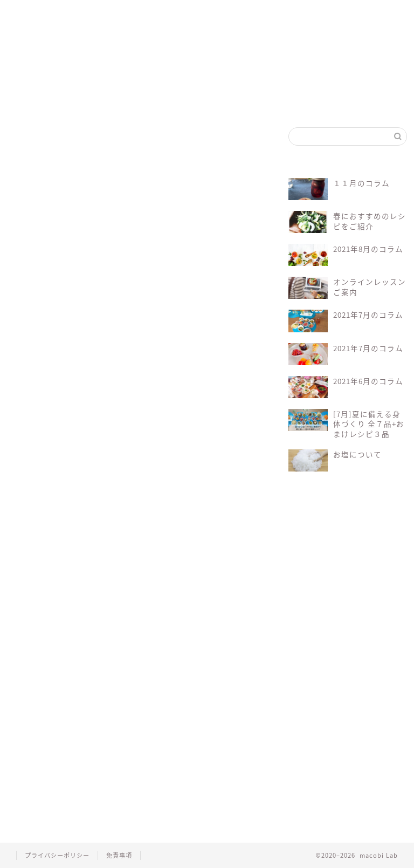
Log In (29, 459)
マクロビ (127, 490)
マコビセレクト (172, 18)
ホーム (33, 13)
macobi (36, 490)
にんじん (33, 178)
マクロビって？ (81, 18)
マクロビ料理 (230, 490)
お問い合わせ (261, 18)
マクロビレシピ (176, 490)
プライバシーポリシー (57, 855)
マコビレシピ (128, 18)
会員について (162, 459)
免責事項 (119, 855)
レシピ (35, 506)
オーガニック (81, 490)
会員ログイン (217, 18)
